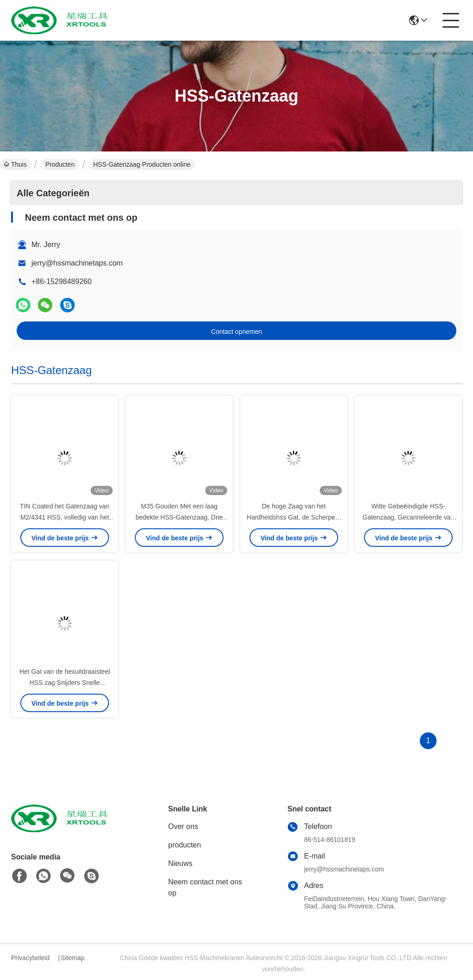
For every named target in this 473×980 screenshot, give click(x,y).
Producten (60, 164)
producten (185, 845)
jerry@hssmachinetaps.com (77, 263)
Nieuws (180, 863)
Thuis (15, 164)
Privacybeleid (30, 958)
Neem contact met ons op (205, 887)
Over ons (183, 826)
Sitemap (72, 958)
